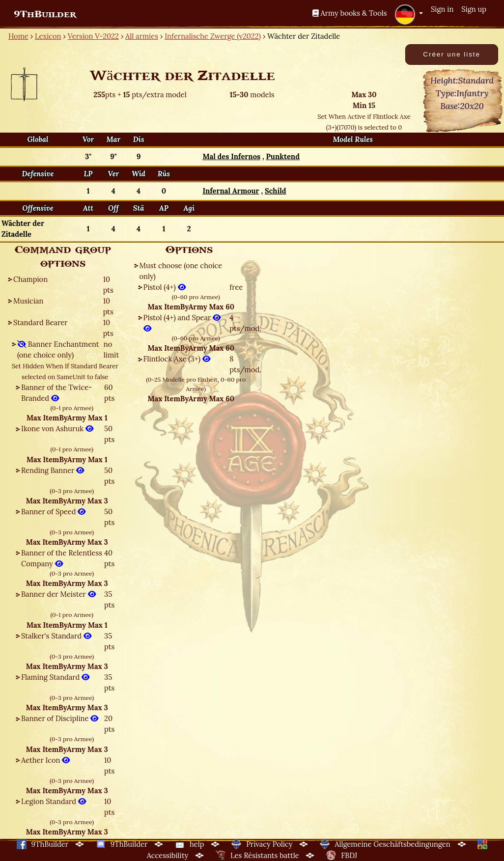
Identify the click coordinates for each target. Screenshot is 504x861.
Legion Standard (54, 801)
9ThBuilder (45, 14)
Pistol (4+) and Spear (182, 323)
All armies (142, 36)
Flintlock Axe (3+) (177, 359)
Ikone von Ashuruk (57, 429)
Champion (30, 279)
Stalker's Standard (56, 636)
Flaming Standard (55, 677)
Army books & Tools (350, 13)
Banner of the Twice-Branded (56, 393)
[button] (409, 14)
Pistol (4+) (165, 287)
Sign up (474, 9)
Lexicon (48, 36)
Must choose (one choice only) (181, 271)
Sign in (442, 9)
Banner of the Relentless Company (62, 558)
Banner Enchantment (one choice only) (58, 349)
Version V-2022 (93, 36)
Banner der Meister (58, 594)
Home (18, 36)
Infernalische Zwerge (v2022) (213, 36)
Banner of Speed (53, 512)
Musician (28, 301)
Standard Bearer (41, 322)
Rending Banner (53, 470)
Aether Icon (45, 760)
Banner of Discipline (60, 718)
